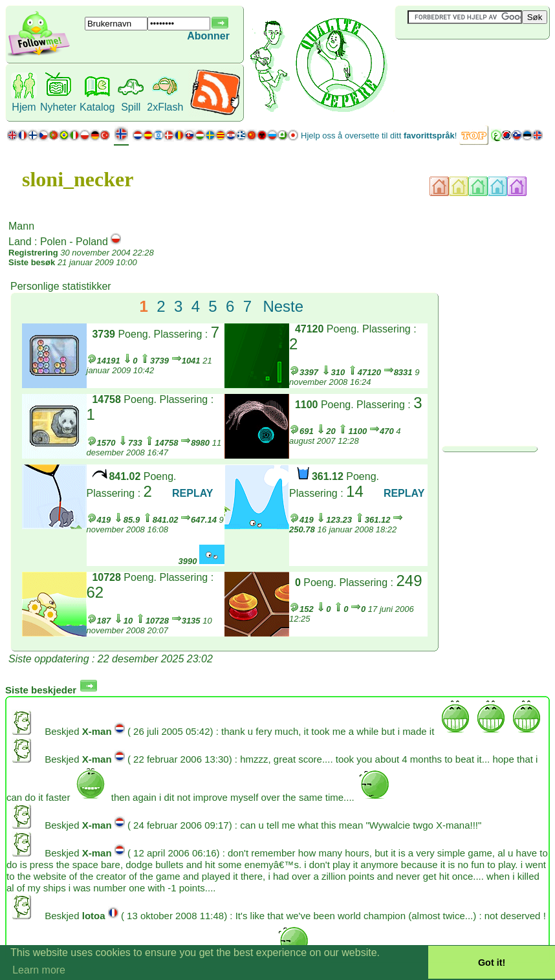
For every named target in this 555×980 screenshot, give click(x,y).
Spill (131, 107)
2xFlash (165, 107)
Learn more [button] (39, 970)
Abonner (208, 36)
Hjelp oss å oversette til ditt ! (379, 136)
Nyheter (58, 107)
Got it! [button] (492, 963)
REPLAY (192, 493)
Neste (283, 306)
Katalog (97, 107)
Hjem (24, 107)
